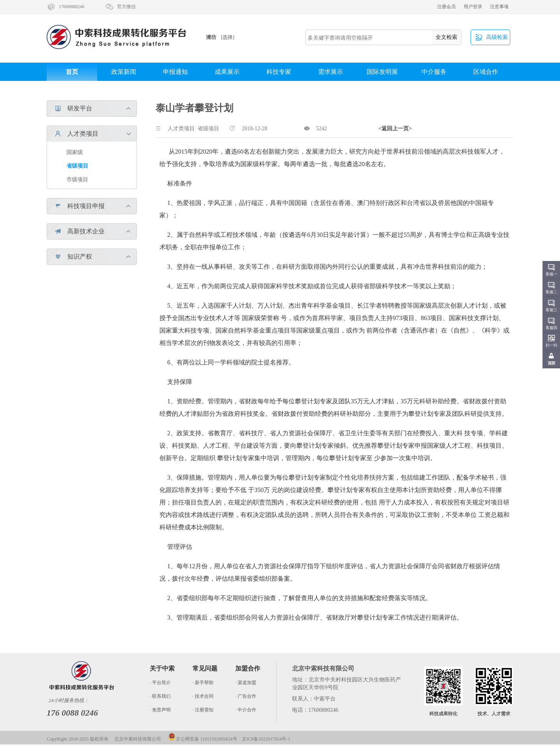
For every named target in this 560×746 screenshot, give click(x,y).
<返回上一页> (395, 129)
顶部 (551, 363)
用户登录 (473, 7)
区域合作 (486, 72)
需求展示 (331, 72)
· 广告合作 (246, 696)
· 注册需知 (203, 710)
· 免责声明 (160, 710)
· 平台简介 (160, 683)
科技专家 (279, 72)
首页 (72, 72)
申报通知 (175, 72)
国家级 (75, 152)
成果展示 (227, 72)
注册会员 (446, 7)
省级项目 (77, 166)
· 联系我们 (160, 696)
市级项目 (77, 179)
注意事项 (499, 7)
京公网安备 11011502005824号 (203, 739)
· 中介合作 (246, 710)
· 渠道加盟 (246, 683)
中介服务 (434, 72)
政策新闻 (124, 72)
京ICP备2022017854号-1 (266, 739)
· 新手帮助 (203, 683)
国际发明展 (382, 72)
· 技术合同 (203, 696)
